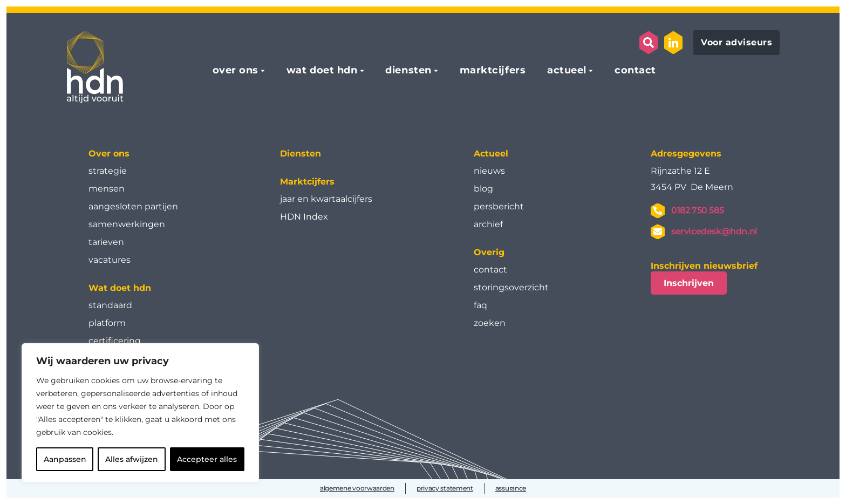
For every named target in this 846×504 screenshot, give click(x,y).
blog (483, 189)
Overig (489, 252)
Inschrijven (689, 283)
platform (107, 323)
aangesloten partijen (133, 206)
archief (488, 224)
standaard (110, 305)
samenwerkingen (127, 224)
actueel (567, 71)
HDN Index (304, 217)
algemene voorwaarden (357, 488)
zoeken (490, 323)
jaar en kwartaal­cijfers (326, 199)
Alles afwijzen (132, 459)
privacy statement (445, 488)
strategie (108, 171)
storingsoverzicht (511, 287)
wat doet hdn (322, 71)
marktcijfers (493, 71)
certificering (115, 341)
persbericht (499, 206)
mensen (107, 189)
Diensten (301, 154)
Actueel (491, 154)
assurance (511, 488)
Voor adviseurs (736, 42)
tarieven (106, 242)
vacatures (110, 260)
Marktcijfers (307, 182)
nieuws (489, 171)
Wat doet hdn (120, 288)
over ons (236, 71)
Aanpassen (65, 459)
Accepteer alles (207, 459)
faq (480, 305)
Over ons (109, 154)
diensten (408, 71)
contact (635, 71)
